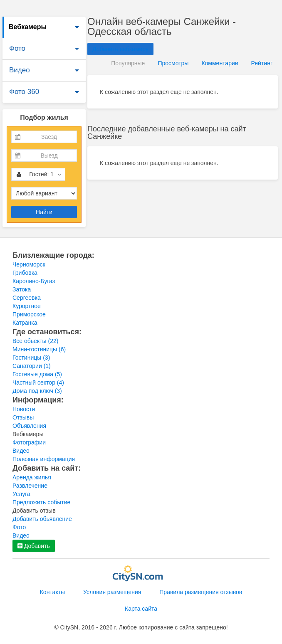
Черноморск (29, 264)
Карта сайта (141, 609)
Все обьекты (35, 341)
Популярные (128, 63)
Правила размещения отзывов (201, 592)
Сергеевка (27, 298)
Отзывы (23, 417)
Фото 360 (24, 92)
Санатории (32, 366)
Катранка (25, 323)
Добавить (34, 546)
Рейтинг (262, 63)
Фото (17, 48)
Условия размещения (112, 592)
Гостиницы (31, 358)
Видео (20, 70)
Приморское (29, 314)
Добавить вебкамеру (120, 49)
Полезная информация (44, 459)
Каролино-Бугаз (34, 281)
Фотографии (29, 442)
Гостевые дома (37, 374)
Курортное (27, 306)
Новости (24, 409)
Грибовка (25, 273)
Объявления (29, 426)
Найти (44, 212)
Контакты (52, 592)
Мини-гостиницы (39, 349)
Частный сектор (38, 382)
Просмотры (173, 63)
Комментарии (220, 63)
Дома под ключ (37, 391)
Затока (22, 289)
